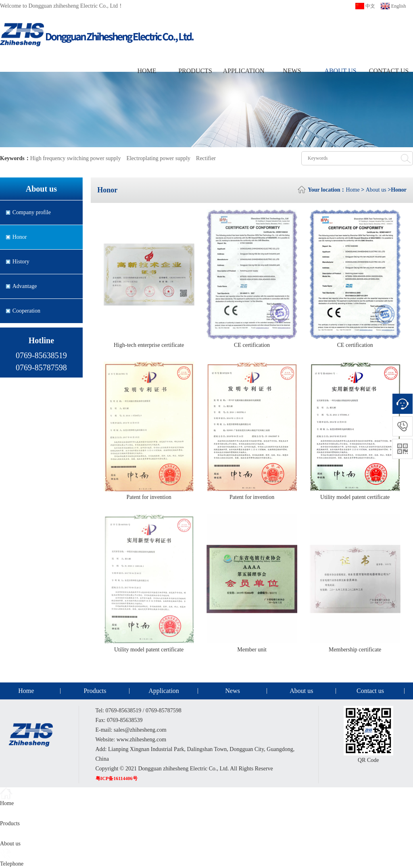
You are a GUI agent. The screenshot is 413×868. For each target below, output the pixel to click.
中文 (370, 6)
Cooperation (26, 311)
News (292, 71)
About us (340, 71)
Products (195, 71)
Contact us (389, 71)
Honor (20, 237)
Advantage (25, 286)
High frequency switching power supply (76, 158)
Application (243, 71)
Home (147, 71)
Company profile (32, 212)
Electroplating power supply (158, 158)
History (21, 262)
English (399, 6)
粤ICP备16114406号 (117, 778)
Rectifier (206, 158)
